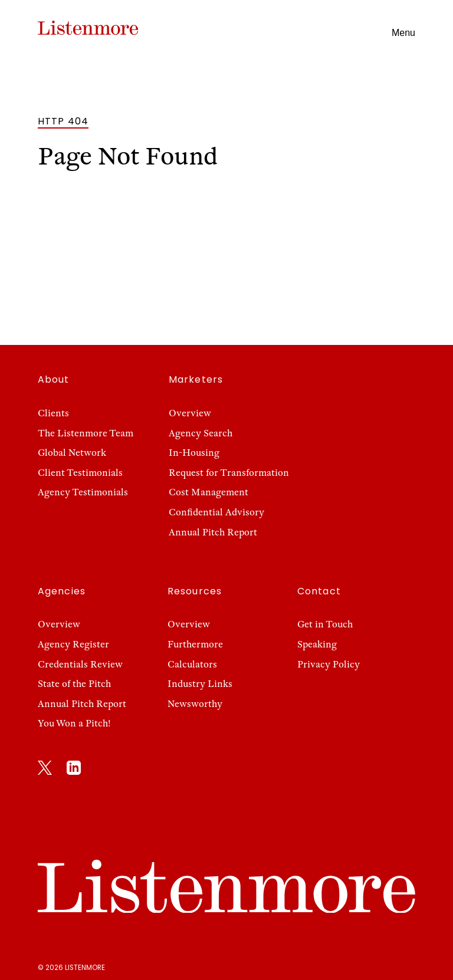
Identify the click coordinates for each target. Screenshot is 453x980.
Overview (190, 413)
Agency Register (73, 644)
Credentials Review (80, 665)
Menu (403, 33)
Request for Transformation (229, 473)
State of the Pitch (74, 684)
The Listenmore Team (86, 433)
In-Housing (194, 453)
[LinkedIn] (74, 770)
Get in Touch (325, 624)
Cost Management (209, 492)
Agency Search (201, 433)
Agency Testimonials (83, 492)
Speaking (317, 644)
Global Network (72, 453)
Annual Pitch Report (213, 532)
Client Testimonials (80, 473)
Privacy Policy (329, 665)
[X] (45, 770)
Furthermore (195, 644)
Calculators (192, 665)
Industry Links (200, 684)
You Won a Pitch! (74, 724)
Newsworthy (195, 704)
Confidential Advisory (216, 512)
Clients (53, 413)
